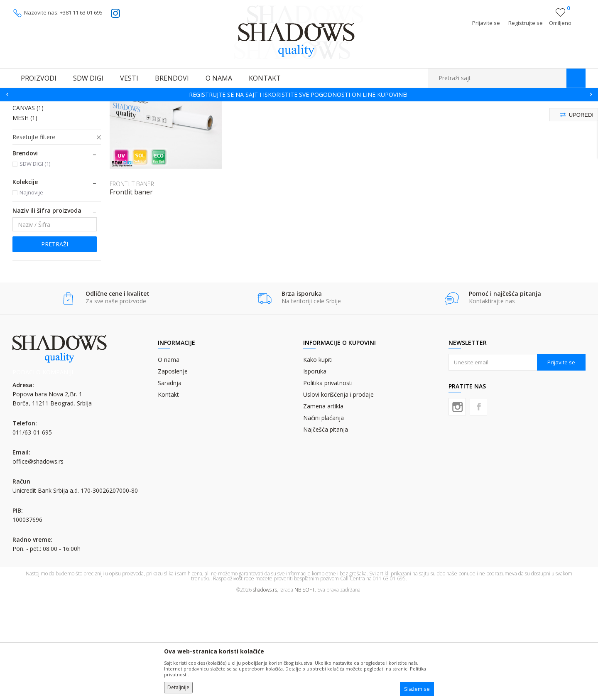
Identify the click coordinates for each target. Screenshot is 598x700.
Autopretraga (379, 119)
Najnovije (31, 294)
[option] (299, 95)
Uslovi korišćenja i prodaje (338, 496)
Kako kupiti (318, 461)
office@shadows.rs (38, 563)
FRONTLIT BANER (42, 179)
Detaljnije (178, 687)
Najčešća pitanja (326, 531)
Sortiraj (416, 119)
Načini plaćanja (324, 519)
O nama (169, 461)
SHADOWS (25, 107)
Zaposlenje (173, 473)
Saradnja (170, 484)
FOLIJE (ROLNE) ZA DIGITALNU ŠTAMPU (204, 107)
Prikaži (497, 119)
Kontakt (168, 496)
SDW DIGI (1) (35, 265)
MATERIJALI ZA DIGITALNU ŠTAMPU (112, 107)
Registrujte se (526, 23)
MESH (25, 219)
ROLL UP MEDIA (39, 199)
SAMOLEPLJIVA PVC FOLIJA (54, 140)
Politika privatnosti (328, 484)
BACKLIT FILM (37, 189)
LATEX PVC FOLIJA (42, 150)
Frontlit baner (131, 293)
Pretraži (55, 345)
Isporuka (315, 473)
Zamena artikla (323, 507)
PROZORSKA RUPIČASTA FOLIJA (47, 165)
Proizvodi (54, 107)
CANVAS (28, 209)
